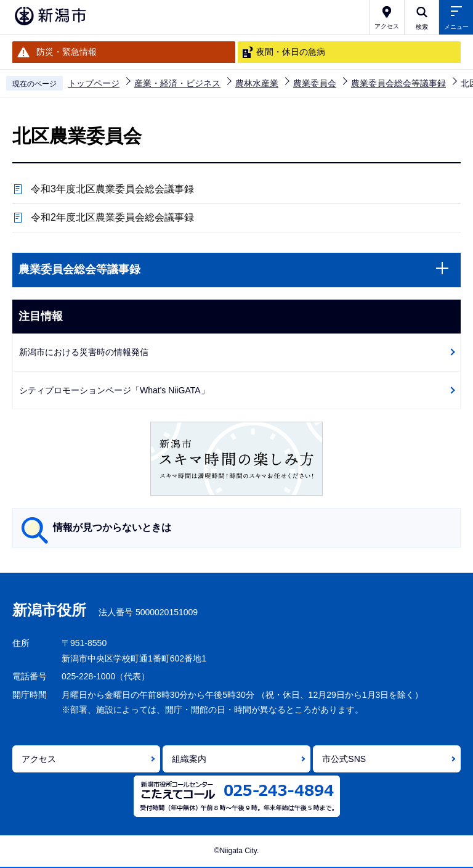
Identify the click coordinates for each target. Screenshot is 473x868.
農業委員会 (315, 83)
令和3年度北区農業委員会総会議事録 (112, 189)
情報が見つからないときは (112, 527)
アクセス (39, 759)
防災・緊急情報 (67, 52)
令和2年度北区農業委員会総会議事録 (112, 217)
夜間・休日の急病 (291, 52)
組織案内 (189, 759)
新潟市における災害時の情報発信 (84, 352)
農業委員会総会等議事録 (398, 83)
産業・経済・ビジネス (177, 83)
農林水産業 (257, 83)
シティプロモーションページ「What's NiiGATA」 (114, 390)
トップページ (94, 83)
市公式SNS (344, 759)
